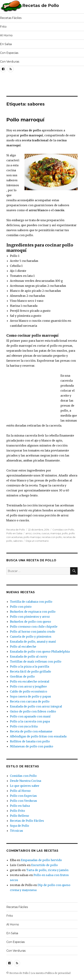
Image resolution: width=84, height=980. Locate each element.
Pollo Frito (17, 811)
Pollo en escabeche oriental (30, 681)
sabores (18, 541)
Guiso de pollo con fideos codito (33, 711)
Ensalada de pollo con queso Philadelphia (40, 651)
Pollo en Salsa (14, 533)
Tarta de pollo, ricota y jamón (47, 870)
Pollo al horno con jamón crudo (33, 632)
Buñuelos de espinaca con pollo (33, 612)
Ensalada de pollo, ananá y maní (33, 642)
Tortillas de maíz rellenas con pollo (36, 661)
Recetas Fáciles (11, 18)
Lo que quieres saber (25, 786)
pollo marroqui (32, 537)
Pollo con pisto (21, 607)
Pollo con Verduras (23, 801)
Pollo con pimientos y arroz (30, 617)
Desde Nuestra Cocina (26, 781)
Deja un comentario (37, 541)
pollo (65, 533)
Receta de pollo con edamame (31, 731)
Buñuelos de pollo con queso (30, 622)
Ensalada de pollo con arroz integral (36, 706)
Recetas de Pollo (41, 6)
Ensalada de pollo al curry (29, 656)
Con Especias (9, 53)
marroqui (56, 533)
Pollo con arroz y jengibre (28, 686)
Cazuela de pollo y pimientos (31, 637)
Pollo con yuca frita (24, 726)
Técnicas (16, 831)
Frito (3, 27)
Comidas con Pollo (63, 530)
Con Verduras (10, 62)
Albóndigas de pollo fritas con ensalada (38, 736)
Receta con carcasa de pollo (30, 701)
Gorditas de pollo (22, 676)
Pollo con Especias (23, 796)
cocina (37, 533)
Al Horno (6, 35)
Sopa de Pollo (19, 826)
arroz (29, 533)
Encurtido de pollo (44, 865)
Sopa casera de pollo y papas (30, 696)
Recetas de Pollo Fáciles (27, 821)
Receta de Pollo (16, 530)
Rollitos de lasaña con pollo (30, 741)
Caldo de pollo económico (29, 691)
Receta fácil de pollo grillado (30, 671)
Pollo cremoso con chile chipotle (34, 627)
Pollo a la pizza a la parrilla (30, 666)
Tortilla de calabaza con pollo (31, 602)
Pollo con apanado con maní (30, 716)
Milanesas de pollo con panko (32, 746)
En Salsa (6, 44)
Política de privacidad (58, 973)
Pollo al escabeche (23, 647)
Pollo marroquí (25, 120)
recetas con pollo (52, 537)
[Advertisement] (28, 85)
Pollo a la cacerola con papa (30, 721)
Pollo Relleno (19, 816)
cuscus (45, 533)
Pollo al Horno (20, 791)
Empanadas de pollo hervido (41, 860)
